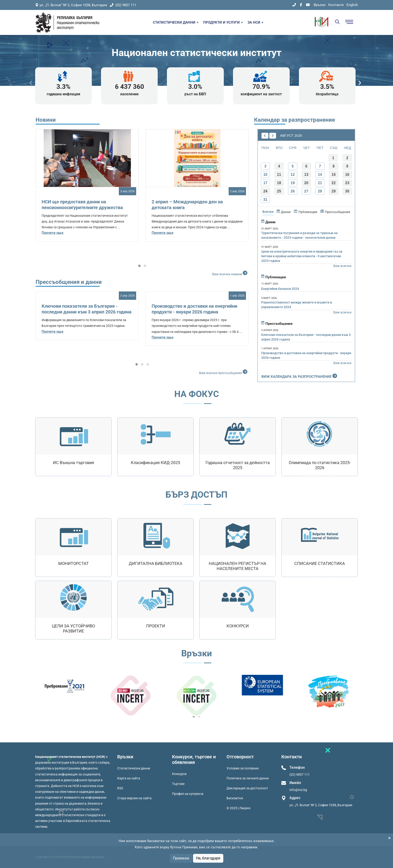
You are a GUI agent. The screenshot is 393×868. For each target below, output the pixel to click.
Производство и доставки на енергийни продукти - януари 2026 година (194, 309)
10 (265, 175)
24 (265, 191)
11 (279, 175)
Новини (46, 120)
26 (293, 191)
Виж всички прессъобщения (224, 372)
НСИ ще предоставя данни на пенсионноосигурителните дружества (82, 205)
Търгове (178, 784)
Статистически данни (134, 768)
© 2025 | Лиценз (238, 808)
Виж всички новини (230, 273)
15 (334, 175)
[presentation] (31, 83)
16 (347, 175)
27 (306, 191)
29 (334, 191)
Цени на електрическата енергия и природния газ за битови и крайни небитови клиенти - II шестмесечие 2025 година (302, 256)
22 (334, 183)
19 (293, 183)
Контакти (336, 5)
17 (265, 183)
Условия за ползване (243, 768)
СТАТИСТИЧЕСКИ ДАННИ (176, 22)
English (352, 5)
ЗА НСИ (256, 22)
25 (279, 191)
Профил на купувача (188, 794)
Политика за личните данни (248, 778)
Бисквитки (235, 798)
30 (347, 191)
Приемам (181, 858)
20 (306, 183)
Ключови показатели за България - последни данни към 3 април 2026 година (87, 309)
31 (265, 200)
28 (320, 191)
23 (347, 183)
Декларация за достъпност (247, 788)
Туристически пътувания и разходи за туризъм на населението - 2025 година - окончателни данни (299, 235)
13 (306, 175)
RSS (120, 788)
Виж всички (342, 266)
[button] (139, 266)
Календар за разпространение (295, 120)
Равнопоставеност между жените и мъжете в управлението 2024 (297, 305)
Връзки (320, 5)
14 (320, 175)
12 (293, 175)
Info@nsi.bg (298, 790)
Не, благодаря (208, 858)
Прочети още (52, 233)
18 (279, 183)
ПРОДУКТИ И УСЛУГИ (223, 22)
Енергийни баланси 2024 (280, 289)
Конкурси (179, 774)
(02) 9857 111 (123, 5)
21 (320, 183)
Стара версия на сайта (134, 798)
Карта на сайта (129, 778)
